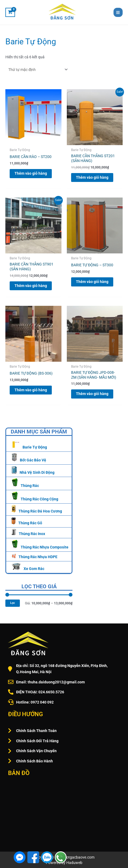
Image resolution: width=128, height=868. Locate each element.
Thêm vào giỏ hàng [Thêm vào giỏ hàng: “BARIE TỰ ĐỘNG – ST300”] (92, 282)
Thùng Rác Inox (32, 534)
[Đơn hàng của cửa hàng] (37, 70)
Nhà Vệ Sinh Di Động (37, 472)
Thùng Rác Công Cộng (39, 499)
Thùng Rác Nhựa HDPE (38, 557)
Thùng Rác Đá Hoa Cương (40, 511)
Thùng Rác (30, 486)
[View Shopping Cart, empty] (10, 12)
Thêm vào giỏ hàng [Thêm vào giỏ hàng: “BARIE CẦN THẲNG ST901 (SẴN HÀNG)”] (31, 286)
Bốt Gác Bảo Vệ (33, 460)
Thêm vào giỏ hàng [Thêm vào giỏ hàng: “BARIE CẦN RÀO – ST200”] (31, 173)
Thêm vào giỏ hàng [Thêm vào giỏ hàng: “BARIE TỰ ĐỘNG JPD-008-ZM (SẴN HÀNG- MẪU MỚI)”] (92, 394)
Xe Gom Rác (34, 569)
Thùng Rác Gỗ (30, 523)
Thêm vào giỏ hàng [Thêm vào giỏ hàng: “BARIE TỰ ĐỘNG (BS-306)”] (31, 390)
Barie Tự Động (35, 447)
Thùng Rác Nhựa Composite (45, 547)
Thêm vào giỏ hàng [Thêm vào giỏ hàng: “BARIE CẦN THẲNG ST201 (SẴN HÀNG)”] (92, 177)
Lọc (13, 603)
